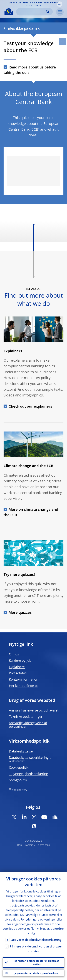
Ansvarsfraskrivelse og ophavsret (34, 710)
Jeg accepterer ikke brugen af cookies (36, 973)
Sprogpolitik (18, 780)
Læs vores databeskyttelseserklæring (36, 940)
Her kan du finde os (24, 686)
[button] (60, 4)
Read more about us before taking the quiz (30, 70)
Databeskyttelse (21, 751)
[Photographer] (60, 339)
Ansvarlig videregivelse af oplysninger (28, 725)
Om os (14, 654)
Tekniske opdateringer (26, 717)
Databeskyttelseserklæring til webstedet (31, 759)
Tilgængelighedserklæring (28, 774)
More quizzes (20, 612)
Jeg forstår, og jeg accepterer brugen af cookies (36, 963)
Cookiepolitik (19, 767)
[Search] (32, 12)
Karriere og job (20, 660)
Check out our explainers (30, 406)
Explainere (17, 667)
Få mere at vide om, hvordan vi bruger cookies (36, 949)
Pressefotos (18, 673)
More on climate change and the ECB (31, 512)
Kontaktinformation (24, 679)
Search (48, 12)
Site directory (20, 790)
